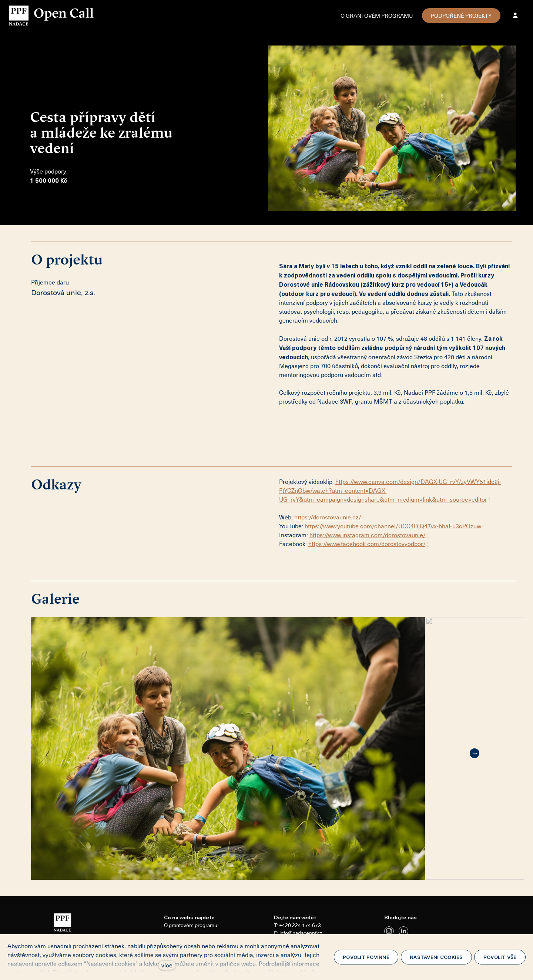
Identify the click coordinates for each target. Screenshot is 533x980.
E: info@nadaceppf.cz (298, 933)
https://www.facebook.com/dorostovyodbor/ (367, 544)
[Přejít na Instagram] (389, 931)
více (167, 965)
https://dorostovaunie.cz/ (328, 517)
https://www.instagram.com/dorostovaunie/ (368, 535)
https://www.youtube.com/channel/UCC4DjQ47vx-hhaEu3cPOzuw (393, 526)
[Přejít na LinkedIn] (403, 931)
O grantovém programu (191, 925)
